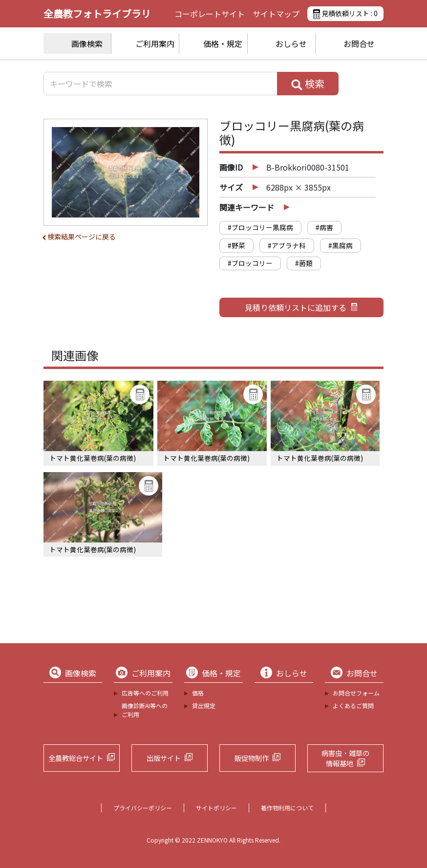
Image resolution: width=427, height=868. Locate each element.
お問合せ (359, 43)
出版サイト (164, 758)
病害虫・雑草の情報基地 (345, 758)
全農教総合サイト (76, 758)
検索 (308, 84)
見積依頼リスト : (345, 14)
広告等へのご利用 (145, 693)
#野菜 (236, 245)
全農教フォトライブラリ (97, 13)
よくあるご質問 (353, 705)
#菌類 (304, 263)
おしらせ (291, 43)
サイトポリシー (216, 808)
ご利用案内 (155, 43)
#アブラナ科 (287, 245)
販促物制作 (252, 758)
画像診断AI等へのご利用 (145, 710)
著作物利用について (287, 808)
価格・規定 (223, 43)
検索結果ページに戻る (82, 237)
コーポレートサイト (210, 14)
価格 (198, 693)
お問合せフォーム (356, 693)
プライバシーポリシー (143, 808)
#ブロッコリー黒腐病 (260, 227)
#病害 (324, 227)
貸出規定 (204, 705)
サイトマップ (276, 14)
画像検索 (87, 43)
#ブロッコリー (250, 263)
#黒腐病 (341, 245)
